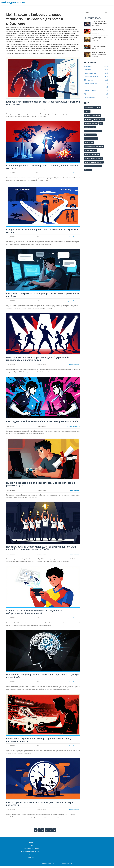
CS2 (102, 123)
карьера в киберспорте (93, 115)
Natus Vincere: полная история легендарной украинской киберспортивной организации (38, 360)
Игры (96, 94)
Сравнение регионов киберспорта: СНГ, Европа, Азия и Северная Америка (37, 167)
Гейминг (96, 87)
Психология (96, 70)
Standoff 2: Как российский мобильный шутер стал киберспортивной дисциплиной (35, 613)
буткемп (88, 170)
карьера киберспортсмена (94, 158)
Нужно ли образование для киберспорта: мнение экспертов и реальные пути (41, 485)
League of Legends (91, 123)
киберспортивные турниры (94, 147)
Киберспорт (96, 66)
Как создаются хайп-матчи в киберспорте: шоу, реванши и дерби (43, 422)
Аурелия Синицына (73, 173)
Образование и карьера (96, 77)
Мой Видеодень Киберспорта (15, 2)
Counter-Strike (90, 127)
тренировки (89, 143)
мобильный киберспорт (93, 166)
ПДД (31, 857)
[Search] (106, 12)
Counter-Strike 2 (91, 135)
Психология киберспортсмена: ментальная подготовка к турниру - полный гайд (43, 677)
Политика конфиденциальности (31, 854)
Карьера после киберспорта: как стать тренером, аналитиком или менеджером (41, 103)
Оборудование (96, 80)
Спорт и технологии (96, 84)
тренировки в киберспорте (94, 162)
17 (54, 832)
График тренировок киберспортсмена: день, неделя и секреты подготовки (42, 806)
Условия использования (31, 851)
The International (91, 151)
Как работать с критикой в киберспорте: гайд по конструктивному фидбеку (43, 295)
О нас (31, 848)
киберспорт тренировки (93, 131)
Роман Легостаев (74, 109)
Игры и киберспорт (96, 97)
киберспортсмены (91, 139)
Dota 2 (98, 108)
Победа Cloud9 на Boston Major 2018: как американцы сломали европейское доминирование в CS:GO (42, 549)
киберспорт (89, 108)
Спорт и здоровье (96, 90)
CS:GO (87, 112)
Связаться (31, 859)
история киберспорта (92, 155)
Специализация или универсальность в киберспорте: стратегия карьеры (43, 231)
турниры (88, 119)
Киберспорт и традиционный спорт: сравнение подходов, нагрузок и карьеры (39, 742)
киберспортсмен (99, 119)
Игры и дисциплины (96, 73)
